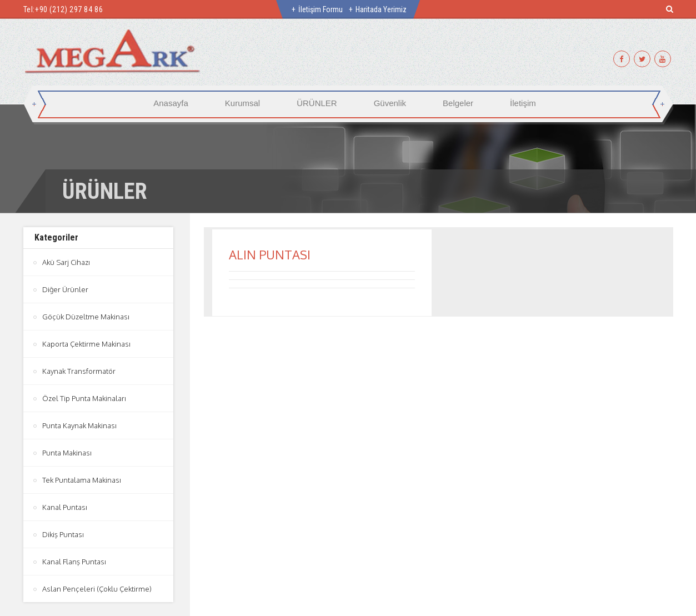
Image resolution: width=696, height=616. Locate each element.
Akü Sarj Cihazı (66, 262)
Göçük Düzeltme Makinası (86, 317)
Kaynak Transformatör (79, 371)
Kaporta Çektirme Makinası (86, 344)
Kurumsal (242, 103)
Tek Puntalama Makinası (82, 480)
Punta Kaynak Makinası (79, 425)
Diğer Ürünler (65, 289)
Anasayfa (171, 103)
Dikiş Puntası (63, 534)
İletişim (523, 103)
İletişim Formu (321, 9)
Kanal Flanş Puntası (74, 562)
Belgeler (458, 103)
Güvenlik (390, 103)
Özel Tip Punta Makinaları (84, 398)
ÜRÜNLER (317, 103)
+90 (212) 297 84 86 (69, 9)
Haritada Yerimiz (381, 9)
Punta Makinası (67, 453)
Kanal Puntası (65, 507)
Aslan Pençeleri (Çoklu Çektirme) (97, 589)
